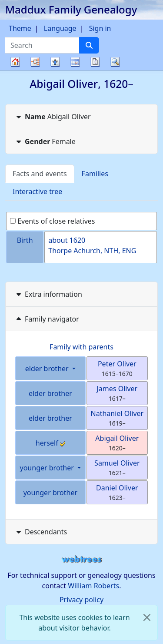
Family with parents (81, 347)
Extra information (48, 294)
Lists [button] (55, 62)
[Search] (89, 45)
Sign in (100, 28)
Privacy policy (81, 600)
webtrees (82, 559)
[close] (147, 617)
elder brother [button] (48, 369)
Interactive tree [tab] (37, 191)
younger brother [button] (48, 468)
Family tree (15, 70)
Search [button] (115, 62)
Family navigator (47, 319)
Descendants (41, 532)
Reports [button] (95, 62)
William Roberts (93, 586)
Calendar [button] (75, 62)
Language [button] (60, 28)
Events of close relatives (53, 221)
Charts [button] (35, 62)
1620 (78, 240)
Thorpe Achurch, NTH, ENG (92, 251)
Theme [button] (20, 28)
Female (45, 141)
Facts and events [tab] (40, 174)
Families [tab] (95, 174)
